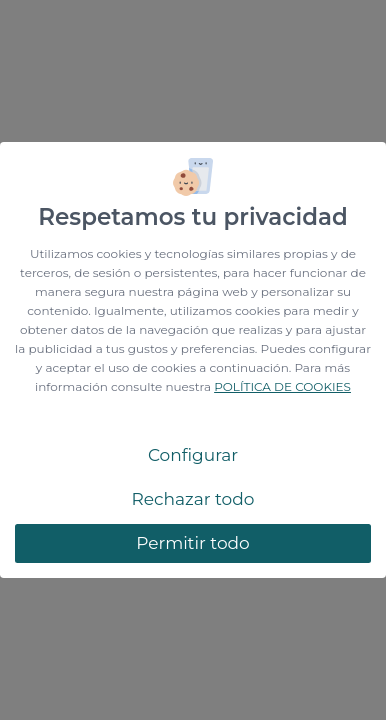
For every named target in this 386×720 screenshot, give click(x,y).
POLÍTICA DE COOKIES (282, 386)
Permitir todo (193, 543)
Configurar (193, 455)
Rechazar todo (193, 499)
